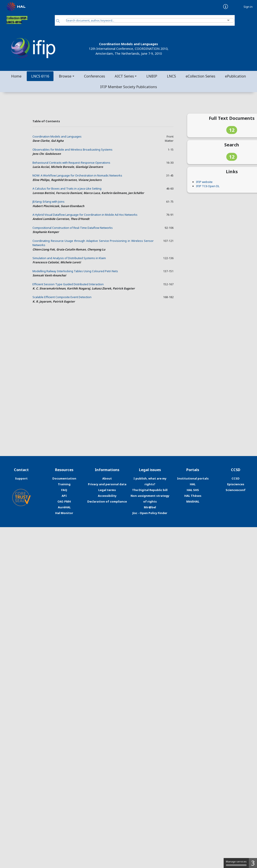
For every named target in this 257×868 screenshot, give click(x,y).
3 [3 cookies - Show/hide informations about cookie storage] (253, 863)
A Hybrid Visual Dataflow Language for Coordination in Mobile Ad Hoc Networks (85, 215)
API (64, 496)
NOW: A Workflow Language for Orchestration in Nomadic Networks (77, 175)
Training (64, 484)
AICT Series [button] (124, 76)
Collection (17, 20)
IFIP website (204, 182)
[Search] (58, 21)
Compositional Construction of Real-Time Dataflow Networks (73, 228)
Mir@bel (150, 507)
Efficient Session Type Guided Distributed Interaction (68, 284)
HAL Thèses (193, 496)
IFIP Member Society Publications (128, 87)
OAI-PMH (64, 501)
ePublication (235, 76)
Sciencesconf (236, 490)
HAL (193, 484)
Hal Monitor (64, 513)
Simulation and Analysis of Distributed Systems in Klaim (69, 258)
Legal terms (107, 490)
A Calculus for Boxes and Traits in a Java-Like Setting (67, 188)
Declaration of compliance (107, 501)
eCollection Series (200, 76)
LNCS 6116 (40, 76)
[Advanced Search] (228, 20)
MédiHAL (193, 501)
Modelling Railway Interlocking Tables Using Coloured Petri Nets (75, 271)
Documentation (64, 478)
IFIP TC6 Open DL (208, 186)
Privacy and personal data (107, 484)
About (107, 478)
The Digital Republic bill (150, 490)
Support (21, 478)
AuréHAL (64, 507)
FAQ (64, 490)
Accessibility (107, 496)
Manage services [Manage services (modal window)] (236, 863)
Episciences (236, 484)
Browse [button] (65, 76)
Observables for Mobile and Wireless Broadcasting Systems (72, 150)
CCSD (236, 478)
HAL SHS (193, 490)
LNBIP (152, 76)
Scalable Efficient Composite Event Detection (62, 297)
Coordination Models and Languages (57, 136)
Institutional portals (193, 478)
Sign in (248, 7)
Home (16, 76)
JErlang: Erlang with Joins (49, 202)
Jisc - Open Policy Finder (150, 513)
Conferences (94, 76)
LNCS (171, 76)
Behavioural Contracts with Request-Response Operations (71, 163)
